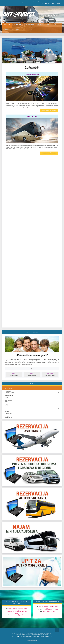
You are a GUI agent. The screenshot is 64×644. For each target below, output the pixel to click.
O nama (52, 4)
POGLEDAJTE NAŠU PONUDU (49, 111)
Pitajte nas (47, 4)
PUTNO (7, 30)
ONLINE (17, 30)
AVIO (48, 25)
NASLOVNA (7, 25)
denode (35, 641)
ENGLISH (41, 4)
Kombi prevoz (30, 25)
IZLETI (55, 25)
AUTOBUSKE (40, 25)
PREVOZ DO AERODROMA (32, 74)
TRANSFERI (18, 25)
